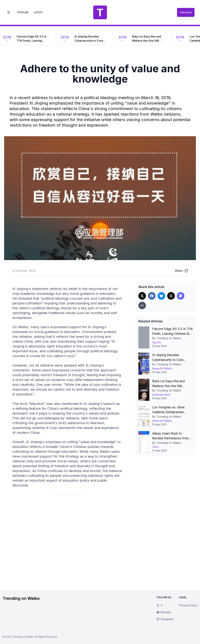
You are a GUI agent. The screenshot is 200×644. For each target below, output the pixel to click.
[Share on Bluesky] (161, 296)
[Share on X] (142, 296)
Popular (23, 12)
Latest (38, 12)
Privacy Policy (188, 605)
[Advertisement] (67, 540)
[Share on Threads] (171, 296)
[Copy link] (142, 305)
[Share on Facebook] (152, 296)
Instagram (165, 619)
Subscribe (186, 12)
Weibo (179, 271)
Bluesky (164, 612)
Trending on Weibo (23, 637)
